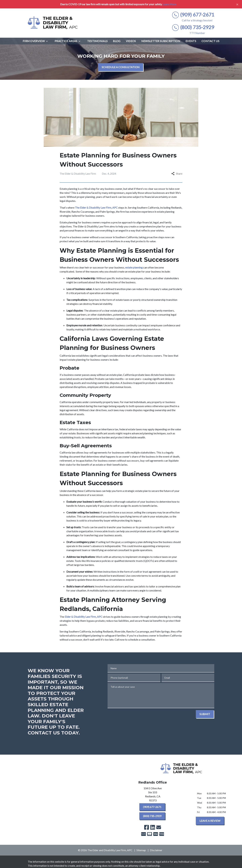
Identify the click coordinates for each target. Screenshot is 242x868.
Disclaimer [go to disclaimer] (156, 850)
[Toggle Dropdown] (48, 41)
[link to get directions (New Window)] (153, 795)
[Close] (237, 4)
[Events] (191, 41)
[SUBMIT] (205, 714)
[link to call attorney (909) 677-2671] (193, 15)
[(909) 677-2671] (152, 807)
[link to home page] (53, 23)
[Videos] (131, 41)
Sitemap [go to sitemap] (141, 850)
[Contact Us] (210, 41)
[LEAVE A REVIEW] (210, 821)
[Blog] (117, 41)
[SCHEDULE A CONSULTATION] (121, 67)
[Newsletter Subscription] (161, 41)
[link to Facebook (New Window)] (147, 827)
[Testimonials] (97, 41)
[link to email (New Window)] (159, 827)
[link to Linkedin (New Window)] (153, 827)
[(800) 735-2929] (152, 816)
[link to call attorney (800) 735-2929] (193, 27)
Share (177, 174)
